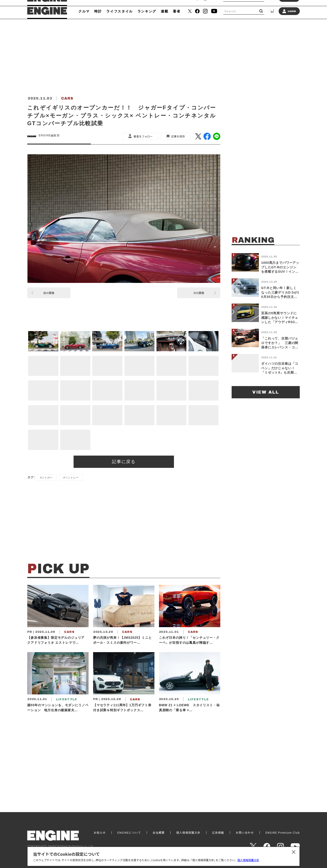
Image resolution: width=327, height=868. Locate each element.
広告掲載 (218, 833)
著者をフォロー (143, 136)
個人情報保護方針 (248, 860)
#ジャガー (46, 478)
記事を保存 (178, 136)
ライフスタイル (120, 11)
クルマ (84, 11)
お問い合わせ (245, 833)
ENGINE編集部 (49, 135)
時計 (98, 11)
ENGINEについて (129, 833)
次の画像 (199, 293)
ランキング (147, 11)
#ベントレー (71, 478)
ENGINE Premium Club (283, 833)
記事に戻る (124, 462)
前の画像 (49, 293)
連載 (165, 11)
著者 (177, 11)
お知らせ (100, 833)
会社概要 (159, 833)
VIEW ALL (266, 392)
